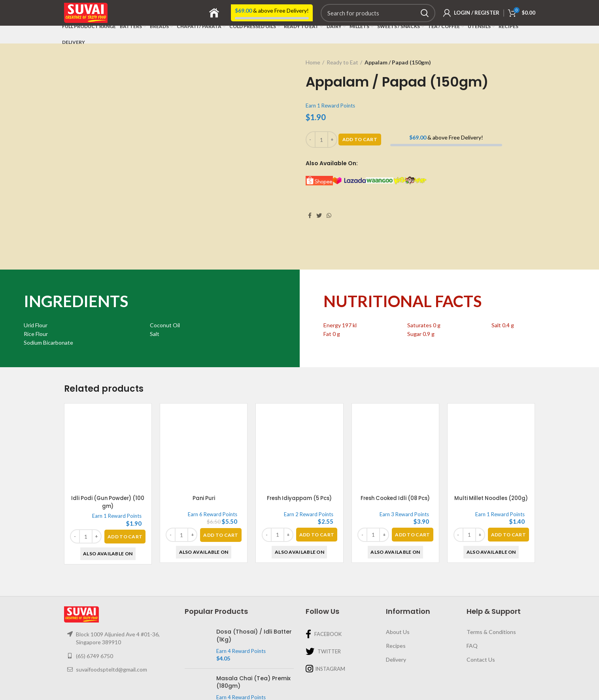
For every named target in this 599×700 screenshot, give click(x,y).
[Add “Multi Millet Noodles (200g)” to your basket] (508, 498)
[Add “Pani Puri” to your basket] (221, 498)
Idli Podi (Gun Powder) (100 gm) (108, 465)
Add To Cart (360, 139)
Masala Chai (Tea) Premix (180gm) (253, 645)
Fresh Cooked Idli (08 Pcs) (395, 461)
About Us (398, 595)
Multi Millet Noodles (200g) (491, 461)
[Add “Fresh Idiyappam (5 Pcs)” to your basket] (317, 498)
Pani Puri (204, 461)
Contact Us (481, 622)
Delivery (396, 622)
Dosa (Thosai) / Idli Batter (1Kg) (254, 599)
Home (313, 62)
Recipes (396, 609)
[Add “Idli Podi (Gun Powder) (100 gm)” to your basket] (125, 499)
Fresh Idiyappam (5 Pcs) (299, 461)
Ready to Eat (342, 62)
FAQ (472, 609)
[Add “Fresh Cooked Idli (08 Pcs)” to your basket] (412, 498)
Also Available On (108, 517)
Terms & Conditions (491, 595)
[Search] (378, 13)
